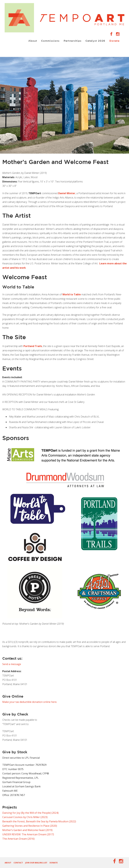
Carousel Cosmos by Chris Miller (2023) (25, 817)
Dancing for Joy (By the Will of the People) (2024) (30, 813)
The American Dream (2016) (18, 839)
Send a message (12, 664)
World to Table (72, 294)
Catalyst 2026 (94, 41)
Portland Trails (33, 346)
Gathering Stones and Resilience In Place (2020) (30, 826)
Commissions (48, 41)
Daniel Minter (67, 193)
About (30, 41)
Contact (18, 863)
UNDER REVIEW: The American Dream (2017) (28, 834)
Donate (114, 41)
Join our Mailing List (36, 863)
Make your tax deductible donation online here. (30, 702)
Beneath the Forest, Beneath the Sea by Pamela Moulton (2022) (39, 821)
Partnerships (71, 41)
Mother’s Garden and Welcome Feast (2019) (27, 830)
